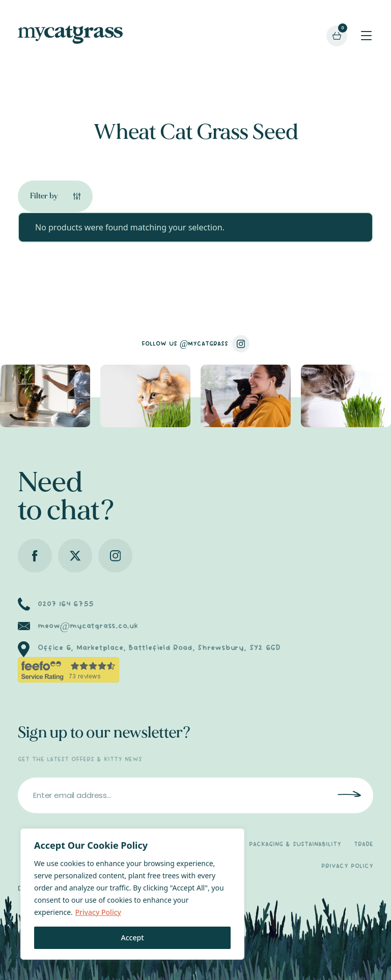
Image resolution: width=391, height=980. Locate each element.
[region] (132, 894)
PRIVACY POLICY (347, 866)
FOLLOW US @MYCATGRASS (196, 344)
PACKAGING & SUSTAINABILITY (295, 844)
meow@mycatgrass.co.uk (88, 626)
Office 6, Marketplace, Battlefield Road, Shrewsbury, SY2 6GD (159, 648)
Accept (133, 938)
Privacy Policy (98, 912)
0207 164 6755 (65, 604)
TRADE (364, 844)
